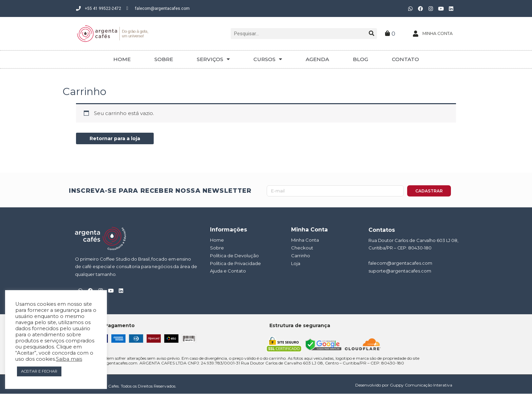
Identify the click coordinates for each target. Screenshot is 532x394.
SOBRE (164, 59)
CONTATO (405, 59)
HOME (122, 59)
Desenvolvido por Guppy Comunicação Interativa (404, 385)
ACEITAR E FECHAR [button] (39, 371)
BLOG (360, 59)
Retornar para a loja (117, 139)
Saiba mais (69, 359)
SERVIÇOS (213, 59)
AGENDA (317, 59)
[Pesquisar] (372, 34)
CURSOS (268, 59)
